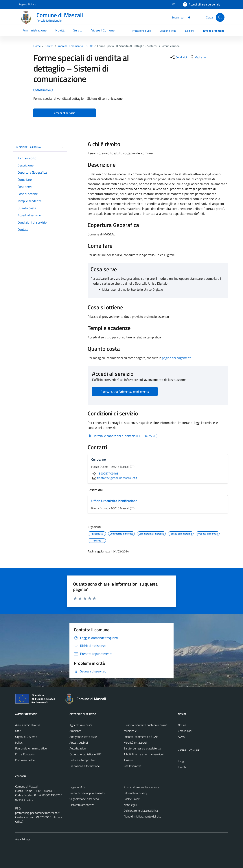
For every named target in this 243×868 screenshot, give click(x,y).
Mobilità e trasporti (135, 743)
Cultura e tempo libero (83, 760)
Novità (60, 30)
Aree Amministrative (28, 725)
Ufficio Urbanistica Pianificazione (114, 501)
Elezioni (189, 31)
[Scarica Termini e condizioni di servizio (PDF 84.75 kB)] (122, 436)
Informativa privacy (135, 793)
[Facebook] (188, 17)
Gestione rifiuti (168, 31)
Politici (19, 743)
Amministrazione (35, 30)
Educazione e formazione (85, 766)
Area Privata (23, 839)
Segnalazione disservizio (84, 799)
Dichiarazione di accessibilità (141, 811)
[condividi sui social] (178, 57)
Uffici (18, 731)
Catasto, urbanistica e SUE (85, 754)
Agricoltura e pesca (81, 725)
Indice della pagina (40, 147)
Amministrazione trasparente (141, 787)
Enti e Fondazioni (26, 754)
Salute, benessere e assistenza (142, 748)
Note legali (130, 805)
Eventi (182, 767)
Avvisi (182, 737)
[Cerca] (220, 17)
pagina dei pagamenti (177, 358)
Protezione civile (141, 31)
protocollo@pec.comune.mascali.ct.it (37, 813)
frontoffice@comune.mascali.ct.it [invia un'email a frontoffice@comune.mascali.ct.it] (114, 478)
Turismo (128, 760)
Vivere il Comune (103, 30)
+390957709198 (105, 473)
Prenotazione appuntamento (87, 793)
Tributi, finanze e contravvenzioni (144, 754)
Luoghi (182, 761)
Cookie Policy (132, 799)
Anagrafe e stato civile (83, 737)
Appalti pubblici (79, 743)
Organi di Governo (26, 737)
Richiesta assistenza (82, 805)
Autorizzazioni (78, 748)
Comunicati (185, 731)
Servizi (78, 30)
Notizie (182, 725)
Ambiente (75, 731)
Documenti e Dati (26, 760)
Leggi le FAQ (77, 787)
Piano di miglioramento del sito (142, 816)
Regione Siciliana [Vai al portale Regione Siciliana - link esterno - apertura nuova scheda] (27, 4)
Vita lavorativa (132, 766)
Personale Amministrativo (31, 748)
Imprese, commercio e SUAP (141, 737)
